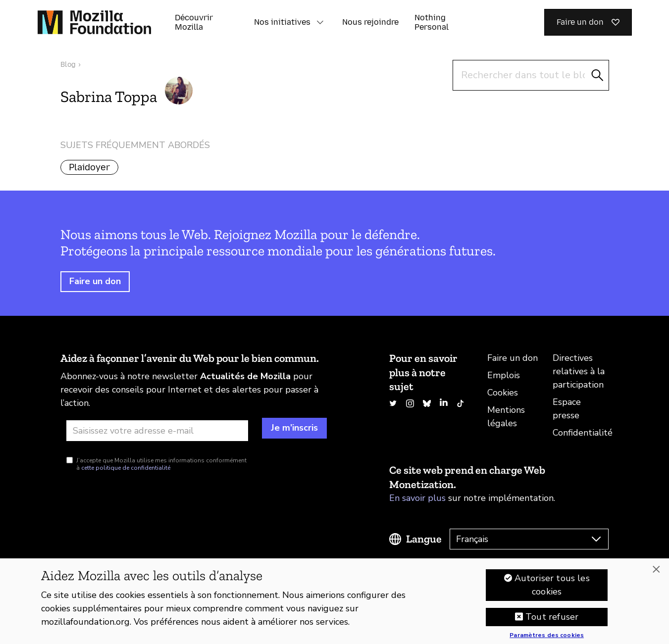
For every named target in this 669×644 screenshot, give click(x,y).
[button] (320, 22)
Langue (424, 539)
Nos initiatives (282, 22)
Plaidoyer (89, 167)
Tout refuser (552, 621)
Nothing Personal (432, 22)
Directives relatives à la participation (579, 371)
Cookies (503, 393)
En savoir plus (417, 498)
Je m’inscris (294, 428)
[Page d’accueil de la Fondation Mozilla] (94, 22)
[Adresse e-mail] (157, 431)
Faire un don (95, 281)
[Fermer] (656, 573)
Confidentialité (583, 433)
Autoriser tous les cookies (552, 589)
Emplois (504, 375)
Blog (68, 65)
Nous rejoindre (370, 22)
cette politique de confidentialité (126, 468)
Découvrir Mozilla (194, 22)
